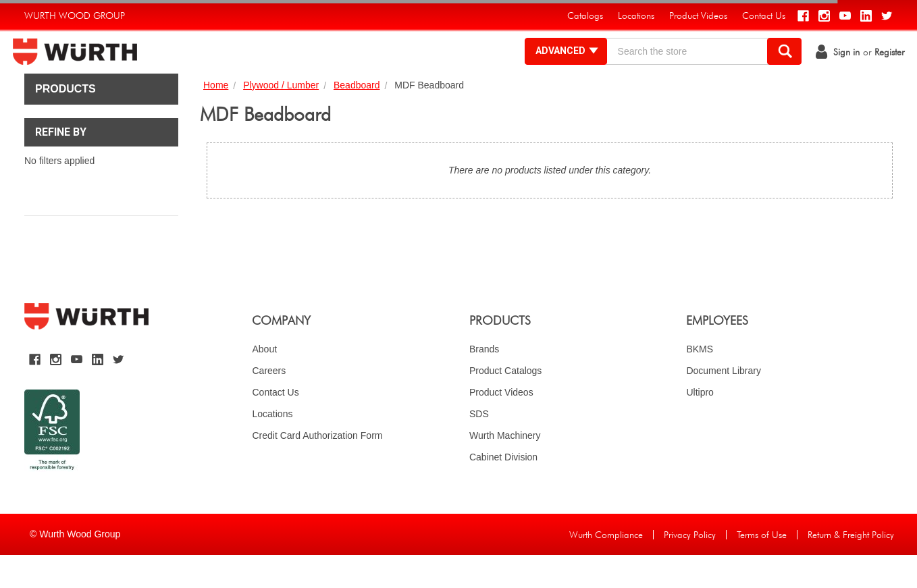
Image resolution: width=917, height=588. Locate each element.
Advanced (556, 68)
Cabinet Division (503, 490)
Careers (269, 404)
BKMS (700, 382)
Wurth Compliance (606, 568)
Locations (272, 447)
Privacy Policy (690, 568)
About (264, 382)
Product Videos (501, 425)
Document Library (724, 404)
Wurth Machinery (505, 469)
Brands (484, 382)
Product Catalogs (505, 404)
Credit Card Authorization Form (317, 469)
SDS (479, 447)
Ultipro (700, 425)
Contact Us (275, 425)
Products (65, 122)
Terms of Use (762, 568)
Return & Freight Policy (851, 568)
